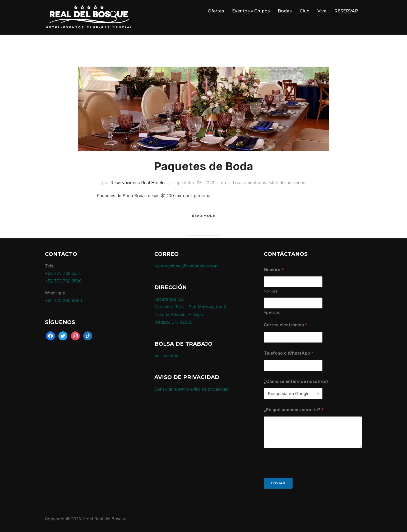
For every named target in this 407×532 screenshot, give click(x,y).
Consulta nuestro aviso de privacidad (191, 389)
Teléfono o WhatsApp (289, 353)
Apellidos (272, 312)
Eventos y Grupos (251, 11)
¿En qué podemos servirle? (294, 410)
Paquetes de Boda (204, 166)
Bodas (285, 11)
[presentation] (304, 474)
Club (305, 11)
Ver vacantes (167, 356)
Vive (322, 11)
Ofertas (216, 11)
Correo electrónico (286, 325)
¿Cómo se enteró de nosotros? (296, 381)
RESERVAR (346, 11)
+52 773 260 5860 (64, 300)
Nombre (271, 291)
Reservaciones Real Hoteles (138, 183)
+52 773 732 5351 (63, 273)
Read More (203, 216)
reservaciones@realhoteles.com (186, 266)
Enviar (278, 483)
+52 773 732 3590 (63, 281)
